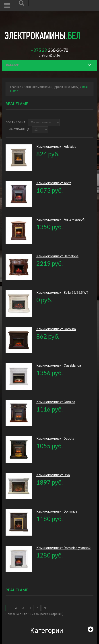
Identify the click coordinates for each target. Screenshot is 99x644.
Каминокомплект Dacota (55, 439)
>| (45, 608)
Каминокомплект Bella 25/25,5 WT (62, 293)
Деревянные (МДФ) (66, 87)
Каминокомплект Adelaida (56, 147)
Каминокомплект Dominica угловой (63, 548)
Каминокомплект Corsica (56, 402)
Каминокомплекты (37, 87)
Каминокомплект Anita (54, 183)
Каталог (12, 65)
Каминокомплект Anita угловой (60, 220)
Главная (16, 87)
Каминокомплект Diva (53, 475)
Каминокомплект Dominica (57, 511)
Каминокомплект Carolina (56, 329)
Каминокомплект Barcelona (57, 256)
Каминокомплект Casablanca (59, 365)
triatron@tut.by (49, 55)
